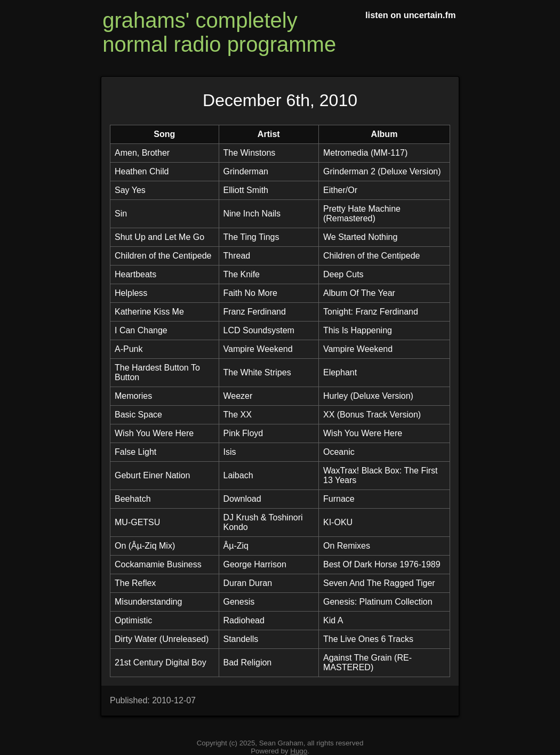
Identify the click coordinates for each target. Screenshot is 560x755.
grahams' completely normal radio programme (219, 32)
